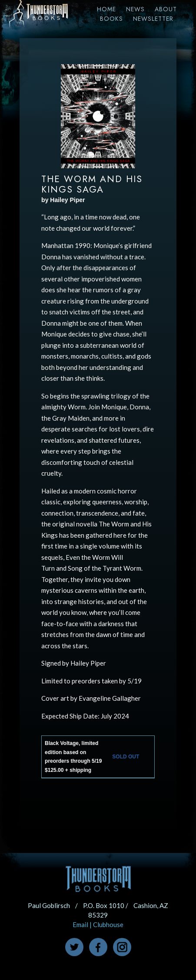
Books (111, 19)
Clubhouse (108, 924)
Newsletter (153, 19)
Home (106, 9)
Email (80, 924)
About (166, 9)
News (135, 9)
